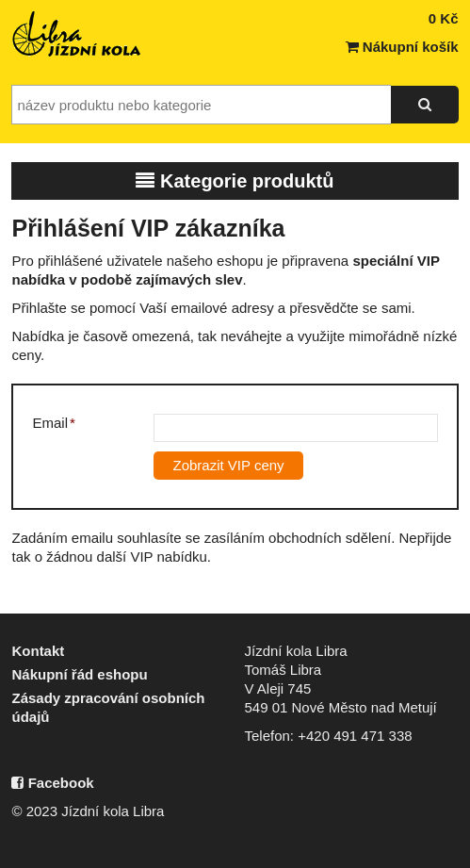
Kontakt (38, 651)
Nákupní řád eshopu (79, 674)
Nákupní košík (402, 47)
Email (53, 423)
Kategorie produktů (235, 181)
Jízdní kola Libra (77, 34)
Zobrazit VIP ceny (228, 465)
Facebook (52, 783)
